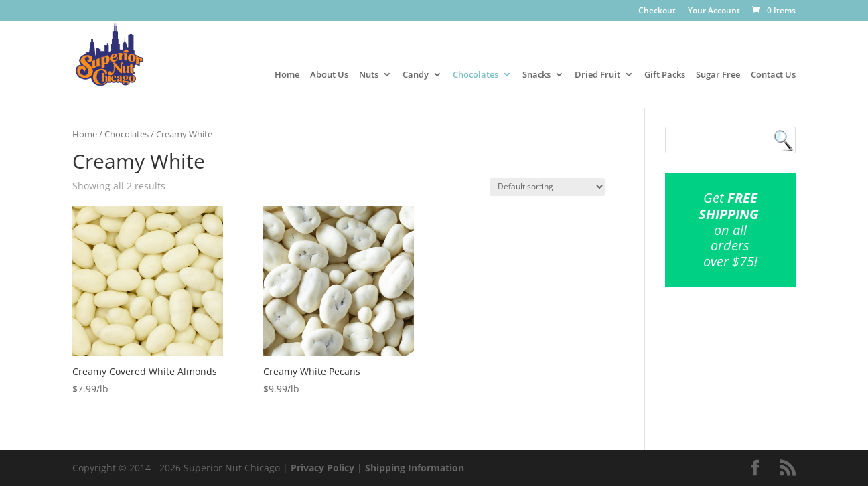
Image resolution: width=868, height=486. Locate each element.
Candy (416, 75)
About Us (329, 75)
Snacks (536, 75)
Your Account (714, 11)
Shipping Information (415, 468)
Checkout (657, 11)
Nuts (369, 75)
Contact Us (773, 75)
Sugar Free (718, 75)
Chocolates (476, 75)
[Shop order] (547, 187)
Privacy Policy (322, 468)
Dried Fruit (597, 75)
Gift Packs (665, 75)
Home (287, 75)
